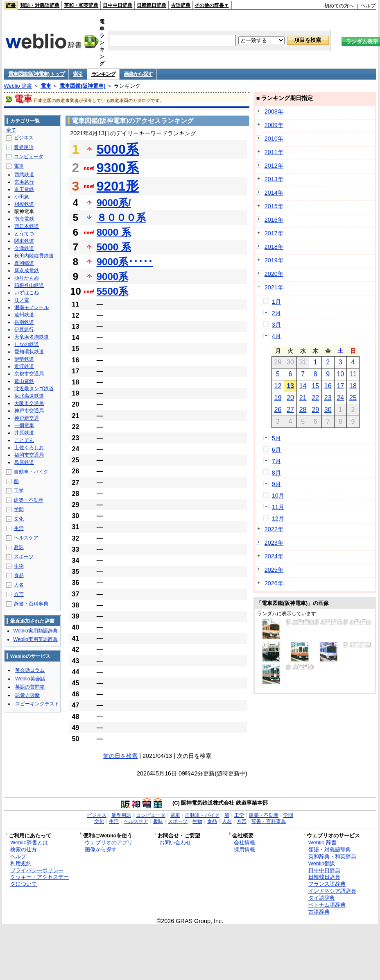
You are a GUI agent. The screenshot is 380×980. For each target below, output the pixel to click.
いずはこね (27, 293)
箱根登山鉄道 (29, 285)
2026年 (274, 583)
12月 (278, 518)
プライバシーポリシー (37, 870)
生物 (19, 566)
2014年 (274, 193)
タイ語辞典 (322, 898)
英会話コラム (30, 670)
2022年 (274, 529)
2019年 (274, 260)
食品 (19, 575)
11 (353, 374)
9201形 (118, 186)
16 (328, 386)
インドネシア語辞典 (332, 891)
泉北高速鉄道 (29, 396)
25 (353, 398)
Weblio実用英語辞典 (35, 639)
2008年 (274, 111)
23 (328, 398)
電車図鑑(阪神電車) (83, 86)
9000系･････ (125, 262)
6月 (276, 450)
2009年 (274, 125)
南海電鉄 (24, 219)
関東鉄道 (24, 241)
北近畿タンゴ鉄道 (34, 389)
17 (340, 386)
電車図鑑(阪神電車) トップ (36, 74)
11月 (278, 507)
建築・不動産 (29, 500)
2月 (276, 313)
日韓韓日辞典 (152, 5)
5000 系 (114, 247)
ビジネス (24, 138)
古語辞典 (181, 5)
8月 (276, 473)
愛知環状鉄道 (29, 352)
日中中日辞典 (118, 5)
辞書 (11, 5)
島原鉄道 (24, 462)
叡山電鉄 (24, 381)
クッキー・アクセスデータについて (40, 880)
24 (340, 398)
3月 (276, 325)
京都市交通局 (29, 374)
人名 (19, 585)
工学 (19, 491)
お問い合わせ (175, 842)
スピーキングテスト (37, 704)
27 (290, 410)
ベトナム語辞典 (327, 905)
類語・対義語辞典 (40, 5)
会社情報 (244, 842)
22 (315, 398)
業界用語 (24, 147)
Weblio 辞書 (18, 86)
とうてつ (24, 234)
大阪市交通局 (29, 403)
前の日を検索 (120, 756)
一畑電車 (24, 425)
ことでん (24, 440)
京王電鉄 (24, 189)
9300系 (118, 168)
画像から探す (138, 74)
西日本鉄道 (27, 226)
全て (11, 130)
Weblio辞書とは (29, 842)
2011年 (274, 152)
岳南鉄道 (24, 322)
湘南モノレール (32, 307)
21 (303, 398)
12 (278, 386)
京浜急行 (24, 182)
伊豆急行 (24, 330)
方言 (19, 594)
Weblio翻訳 (322, 863)
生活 (19, 528)
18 (353, 386)
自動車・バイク (31, 472)
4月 (276, 336)
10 (340, 374)
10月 (278, 496)
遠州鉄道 (24, 315)
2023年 (274, 543)
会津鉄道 (24, 248)
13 (290, 386)
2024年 (274, 556)
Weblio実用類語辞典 (35, 631)
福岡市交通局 (29, 455)
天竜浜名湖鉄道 (32, 337)
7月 (276, 461)
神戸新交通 (27, 418)
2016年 (274, 220)
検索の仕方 (24, 849)
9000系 (112, 276)
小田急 (22, 197)
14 (303, 386)
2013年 (274, 179)
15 (315, 386)
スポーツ (24, 557)
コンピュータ (29, 157)
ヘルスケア (26, 538)
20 (290, 398)
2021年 (274, 287)
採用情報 (244, 849)
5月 (276, 438)
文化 (19, 519)
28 (303, 410)
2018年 (274, 247)
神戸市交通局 (29, 411)
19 (278, 398)
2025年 (274, 570)
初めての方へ (339, 6)
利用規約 (21, 863)
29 (315, 410)
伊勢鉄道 (24, 359)
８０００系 (121, 217)
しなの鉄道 (27, 344)
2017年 (274, 233)
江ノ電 (22, 300)
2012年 (274, 166)
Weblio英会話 (30, 679)
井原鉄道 (24, 433)
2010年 (274, 139)
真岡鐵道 (24, 263)
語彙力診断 (27, 695)
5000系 (118, 149)
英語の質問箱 (30, 687)
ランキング (103, 74)
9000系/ (114, 203)
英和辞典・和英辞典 (332, 856)
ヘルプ (368, 6)
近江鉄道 (24, 366)
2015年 (274, 206)
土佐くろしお (29, 448)
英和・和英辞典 (81, 5)
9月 (276, 484)
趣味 (19, 547)
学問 (19, 509)
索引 (78, 74)
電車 (46, 86)
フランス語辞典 (327, 884)
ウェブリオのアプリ (109, 842)
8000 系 (114, 232)
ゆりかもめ (27, 278)
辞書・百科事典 (31, 604)
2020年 (274, 274)
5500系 (112, 291)
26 (278, 410)
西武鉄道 (24, 175)
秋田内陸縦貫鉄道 (34, 256)
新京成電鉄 (27, 271)
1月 (276, 302)
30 (328, 410)
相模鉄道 (24, 204)
